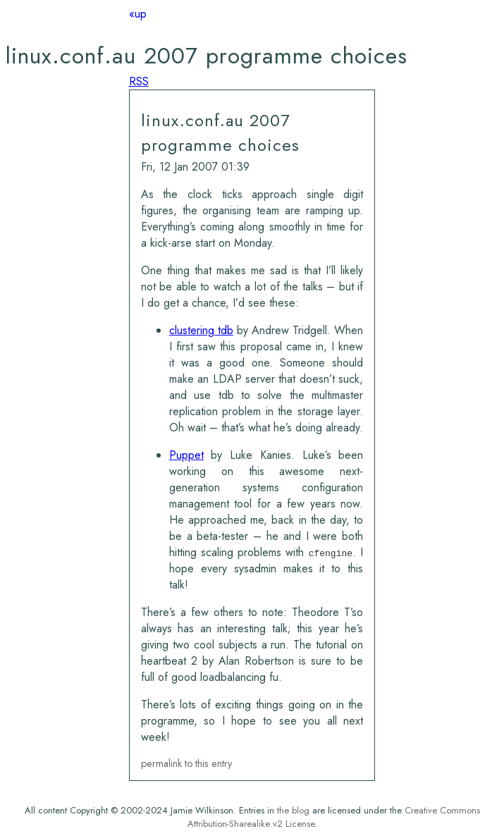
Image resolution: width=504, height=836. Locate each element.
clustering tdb (201, 330)
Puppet (186, 455)
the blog (293, 810)
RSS (139, 81)
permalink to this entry (186, 763)
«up (138, 14)
